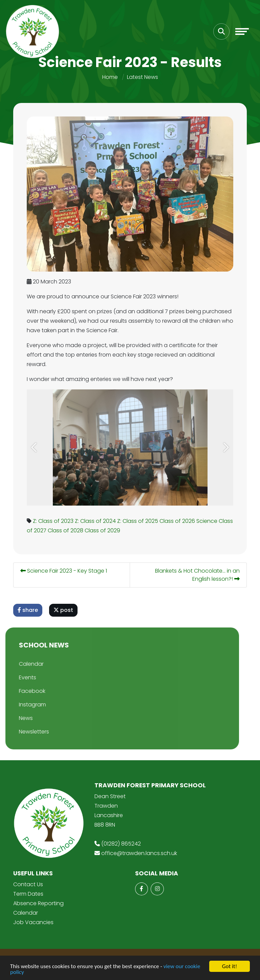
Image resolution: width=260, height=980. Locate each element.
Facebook (20, 691)
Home (110, 77)
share (28, 610)
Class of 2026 (178, 521)
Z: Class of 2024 (96, 521)
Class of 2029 (103, 530)
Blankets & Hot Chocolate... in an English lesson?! (198, 575)
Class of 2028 (66, 530)
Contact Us (28, 884)
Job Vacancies (33, 922)
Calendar (19, 664)
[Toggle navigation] (242, 31)
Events (15, 677)
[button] (35, 448)
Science (208, 521)
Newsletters (22, 732)
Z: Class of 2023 (54, 521)
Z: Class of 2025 (138, 521)
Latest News (143, 77)
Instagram (20, 705)
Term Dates (28, 894)
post (64, 610)
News (14, 718)
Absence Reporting (38, 903)
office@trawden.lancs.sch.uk (139, 853)
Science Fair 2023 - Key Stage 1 (64, 571)
